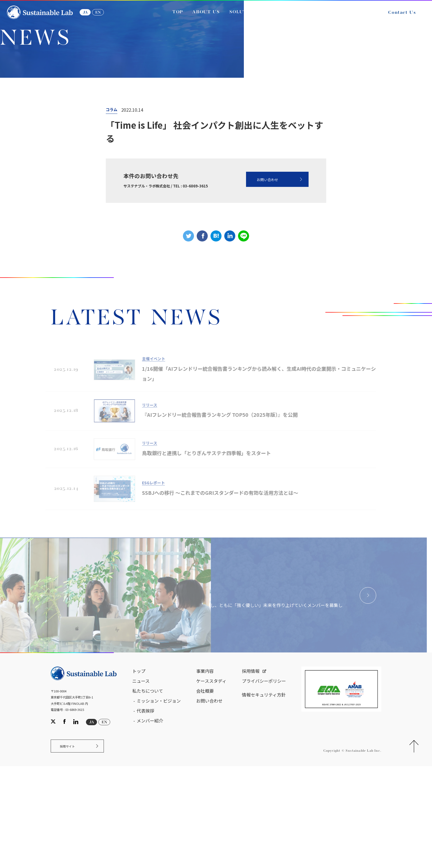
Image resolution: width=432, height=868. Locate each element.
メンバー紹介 (150, 819)
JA (91, 16)
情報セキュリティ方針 (264, 793)
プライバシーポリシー (264, 780)
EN (104, 16)
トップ (139, 770)
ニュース (68, 124)
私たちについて (148, 789)
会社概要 (205, 789)
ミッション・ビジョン (159, 799)
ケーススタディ (211, 780)
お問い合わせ (258, 241)
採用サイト (71, 846)
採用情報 (251, 770)
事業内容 (205, 770)
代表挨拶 (145, 809)
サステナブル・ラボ (30, 124)
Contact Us (396, 16)
